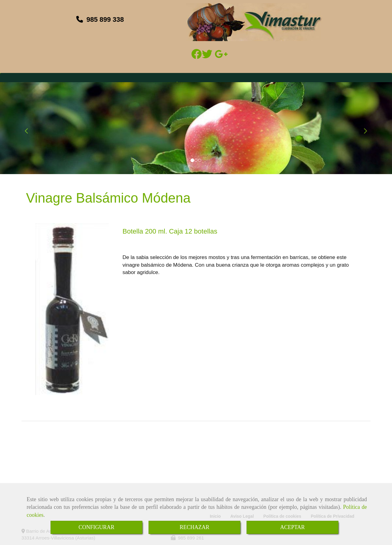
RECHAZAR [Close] (194, 527)
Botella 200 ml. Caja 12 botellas (170, 231)
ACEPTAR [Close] (293, 527)
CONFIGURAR (96, 527)
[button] (29, 128)
